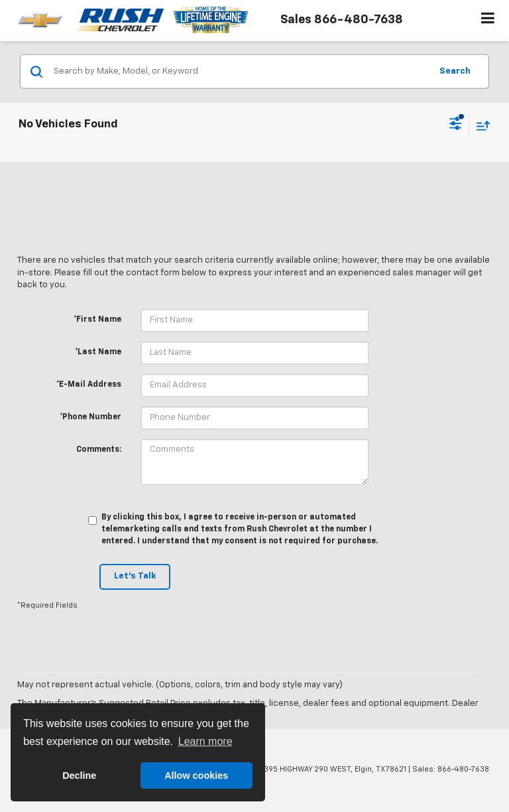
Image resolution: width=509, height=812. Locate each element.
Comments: (99, 450)
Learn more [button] (205, 741)
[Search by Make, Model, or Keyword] (240, 72)
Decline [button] (79, 776)
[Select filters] (456, 125)
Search (455, 71)
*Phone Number (90, 417)
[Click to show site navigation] (488, 21)
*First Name (97, 320)
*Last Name (98, 352)
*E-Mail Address (89, 385)
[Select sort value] (480, 125)
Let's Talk (135, 576)
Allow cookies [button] (196, 776)
